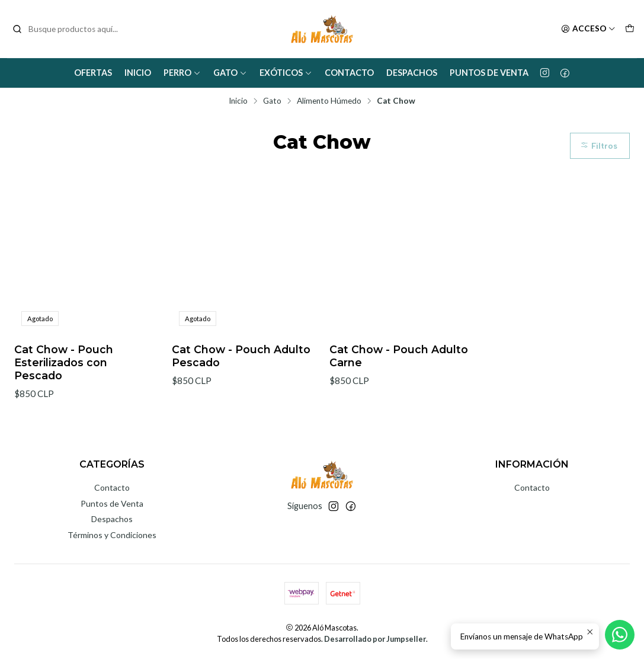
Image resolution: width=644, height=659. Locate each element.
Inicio (138, 73)
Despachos (412, 73)
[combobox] (72, 29)
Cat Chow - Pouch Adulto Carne (399, 356)
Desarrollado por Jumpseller (375, 639)
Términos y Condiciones (112, 535)
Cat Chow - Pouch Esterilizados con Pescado (64, 362)
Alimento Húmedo (329, 101)
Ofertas (93, 73)
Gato (230, 73)
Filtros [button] (599, 146)
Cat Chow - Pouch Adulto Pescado (241, 356)
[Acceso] (588, 29)
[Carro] (630, 29)
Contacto (349, 73)
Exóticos (286, 73)
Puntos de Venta (489, 73)
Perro (182, 73)
